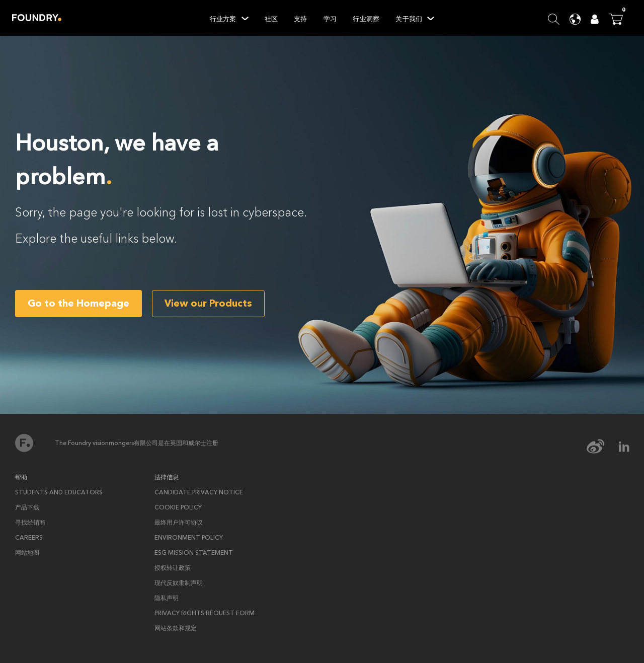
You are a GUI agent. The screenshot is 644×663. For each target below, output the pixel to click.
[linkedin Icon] (624, 447)
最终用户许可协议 (179, 523)
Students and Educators (59, 492)
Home (37, 18)
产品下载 (27, 507)
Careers (29, 538)
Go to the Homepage (78, 303)
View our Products (208, 303)
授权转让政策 (173, 568)
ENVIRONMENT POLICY (189, 538)
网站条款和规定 (176, 628)
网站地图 (27, 553)
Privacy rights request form (205, 613)
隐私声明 (167, 598)
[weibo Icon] (602, 447)
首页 (24, 443)
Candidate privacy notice (199, 492)
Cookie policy (178, 507)
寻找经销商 (30, 523)
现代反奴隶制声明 (179, 583)
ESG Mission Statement (194, 553)
